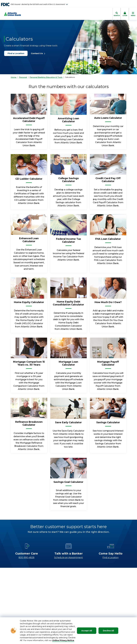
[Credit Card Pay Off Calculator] (108, 181)
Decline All (108, 631)
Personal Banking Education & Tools (46, 77)
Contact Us (38, 53)
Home (14, 77)
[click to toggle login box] (125, 14)
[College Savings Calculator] (68, 181)
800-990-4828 (26, 558)
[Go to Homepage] (11, 14)
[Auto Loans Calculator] (108, 119)
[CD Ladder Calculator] (29, 180)
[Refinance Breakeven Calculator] (29, 424)
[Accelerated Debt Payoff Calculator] (29, 121)
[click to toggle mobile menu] (133, 14)
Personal (23, 77)
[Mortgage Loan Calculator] (68, 364)
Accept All (87, 631)
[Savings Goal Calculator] (68, 483)
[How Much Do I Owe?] (108, 303)
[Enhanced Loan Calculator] (29, 241)
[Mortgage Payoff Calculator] (108, 364)
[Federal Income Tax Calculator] (68, 241)
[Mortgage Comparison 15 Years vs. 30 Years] (29, 364)
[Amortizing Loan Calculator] (68, 121)
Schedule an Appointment (68, 558)
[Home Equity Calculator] (29, 303)
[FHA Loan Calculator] (108, 240)
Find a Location (17, 53)
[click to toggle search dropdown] (117, 14)
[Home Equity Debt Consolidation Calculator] (68, 304)
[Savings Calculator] (108, 424)
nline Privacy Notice (64, 640)
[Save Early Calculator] (68, 424)
